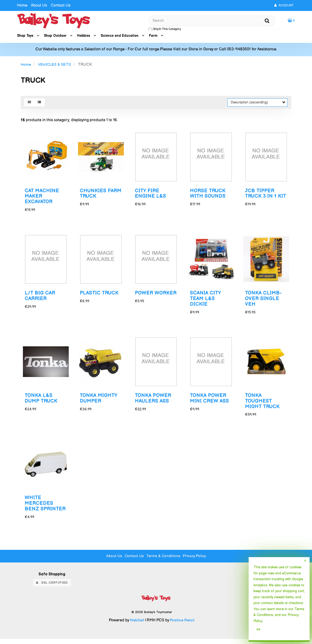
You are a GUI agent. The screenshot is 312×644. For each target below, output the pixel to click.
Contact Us (61, 5)
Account (284, 5)
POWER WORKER (146, 298)
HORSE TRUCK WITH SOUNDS (208, 195)
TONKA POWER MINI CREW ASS (210, 402)
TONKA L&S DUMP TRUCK (41, 402)
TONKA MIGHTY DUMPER (99, 402)
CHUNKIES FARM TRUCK (101, 195)
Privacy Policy (195, 561)
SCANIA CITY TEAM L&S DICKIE (206, 301)
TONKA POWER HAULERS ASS (154, 402)
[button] (291, 21)
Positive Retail (182, 625)
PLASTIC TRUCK (100, 296)
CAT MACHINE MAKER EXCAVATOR (42, 198)
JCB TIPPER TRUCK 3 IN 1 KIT (266, 195)
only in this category (165, 30)
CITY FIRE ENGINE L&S (151, 195)
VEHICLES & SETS (55, 65)
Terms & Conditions (164, 561)
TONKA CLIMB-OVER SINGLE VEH (263, 301)
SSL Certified (52, 588)
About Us (39, 5)
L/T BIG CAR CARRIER (40, 298)
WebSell (137, 625)
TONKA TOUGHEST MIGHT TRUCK (263, 405)
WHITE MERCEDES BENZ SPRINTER (45, 508)
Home (22, 5)
